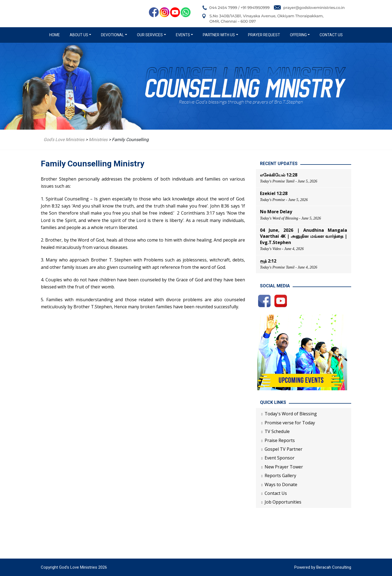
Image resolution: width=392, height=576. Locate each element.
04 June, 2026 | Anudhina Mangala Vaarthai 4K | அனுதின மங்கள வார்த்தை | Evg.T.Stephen (304, 236)
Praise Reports (280, 440)
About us (79, 35)
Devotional (112, 35)
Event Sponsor (280, 458)
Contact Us (331, 35)
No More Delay (276, 212)
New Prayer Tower (284, 467)
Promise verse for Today (290, 423)
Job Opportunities (283, 502)
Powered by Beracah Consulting (323, 567)
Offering (298, 35)
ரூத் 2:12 (268, 261)
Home (56, 35)
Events (183, 35)
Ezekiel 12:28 (274, 193)
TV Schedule (277, 431)
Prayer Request (264, 35)
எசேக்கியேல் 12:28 (279, 175)
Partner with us (219, 35)
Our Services (150, 35)
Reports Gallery (280, 476)
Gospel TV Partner (284, 449)
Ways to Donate (281, 484)
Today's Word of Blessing (291, 414)
